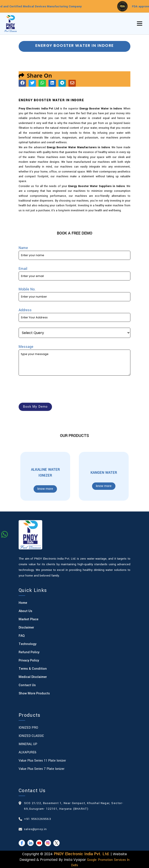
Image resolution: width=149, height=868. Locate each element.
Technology (28, 644)
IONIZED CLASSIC (31, 736)
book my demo (35, 407)
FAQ (22, 636)
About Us (25, 611)
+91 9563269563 (38, 819)
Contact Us (27, 685)
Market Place (28, 619)
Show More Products (34, 693)
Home (23, 603)
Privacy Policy (29, 660)
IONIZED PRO (28, 728)
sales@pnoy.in (36, 829)
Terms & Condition (33, 669)
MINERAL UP (28, 744)
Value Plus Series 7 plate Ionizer (42, 769)
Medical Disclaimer (33, 677)
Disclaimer (26, 628)
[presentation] (52, 390)
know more (45, 489)
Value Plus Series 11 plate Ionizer (42, 761)
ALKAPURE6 (28, 752)
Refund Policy (29, 652)
